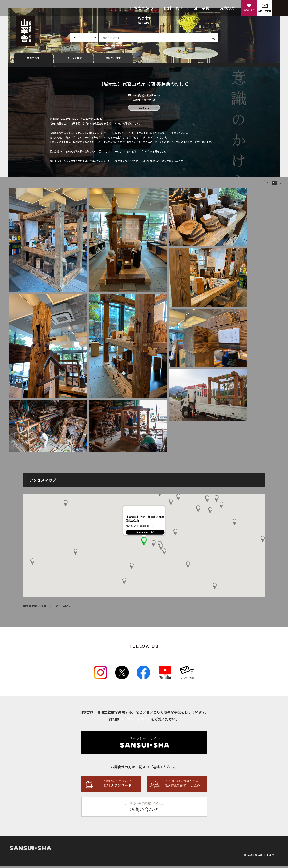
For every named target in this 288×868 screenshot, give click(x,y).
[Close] (160, 512)
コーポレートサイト (135, 721)
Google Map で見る (145, 534)
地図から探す (113, 60)
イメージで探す (73, 60)
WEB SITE (144, 110)
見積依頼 (228, 8)
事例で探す (33, 60)
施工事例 (202, 8)
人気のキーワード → (114, 46)
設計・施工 (174, 8)
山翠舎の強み (142, 8)
